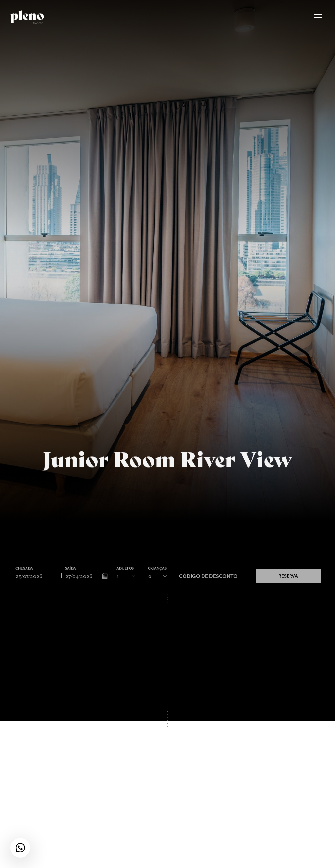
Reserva (288, 580)
